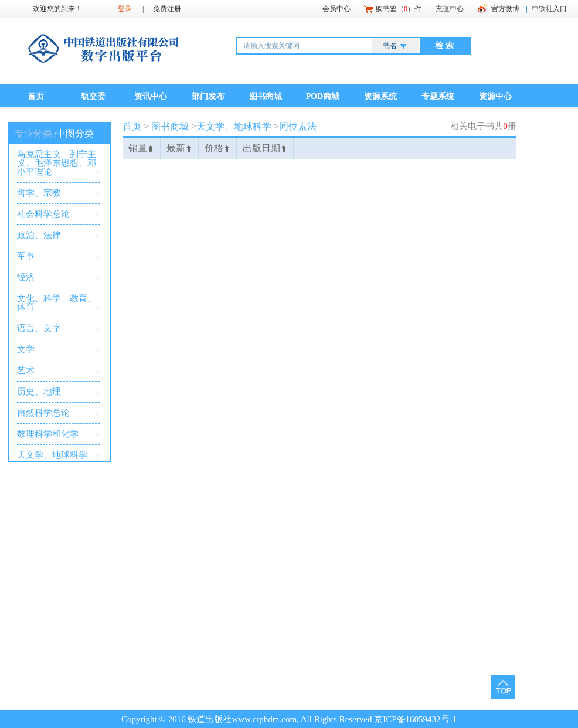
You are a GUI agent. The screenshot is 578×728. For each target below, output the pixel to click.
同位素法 (298, 126)
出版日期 (265, 148)
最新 (179, 148)
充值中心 (450, 9)
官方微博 (505, 9)
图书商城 (266, 96)
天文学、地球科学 (234, 126)
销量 (141, 148)
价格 (217, 148)
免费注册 (167, 9)
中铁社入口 (549, 9)
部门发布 (208, 96)
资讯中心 (151, 96)
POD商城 (323, 96)
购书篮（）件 (399, 9)
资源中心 (495, 96)
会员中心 (336, 9)
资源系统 (380, 96)
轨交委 (93, 96)
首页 (36, 96)
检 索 (444, 45)
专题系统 (438, 96)
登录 (125, 9)
